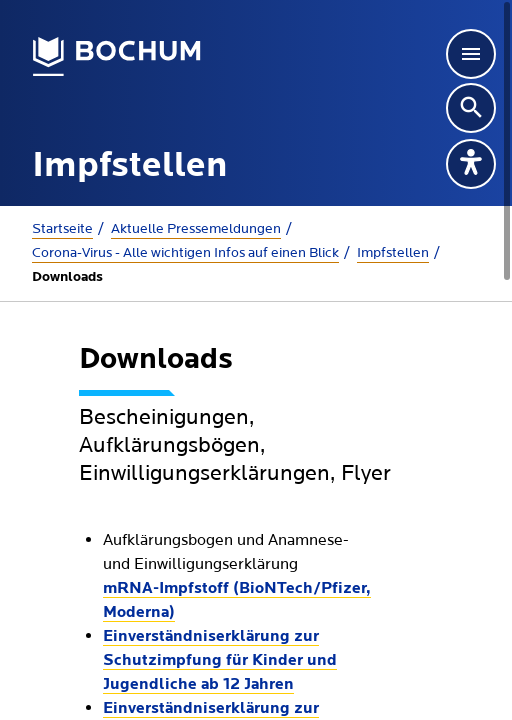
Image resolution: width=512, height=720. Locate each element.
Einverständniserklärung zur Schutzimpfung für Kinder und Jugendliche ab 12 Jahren (220, 661)
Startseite (62, 229)
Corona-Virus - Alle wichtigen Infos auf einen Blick (185, 253)
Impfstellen (393, 253)
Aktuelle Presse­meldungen (196, 229)
